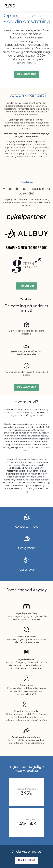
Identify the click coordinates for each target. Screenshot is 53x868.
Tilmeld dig (26, 286)
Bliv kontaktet (27, 74)
